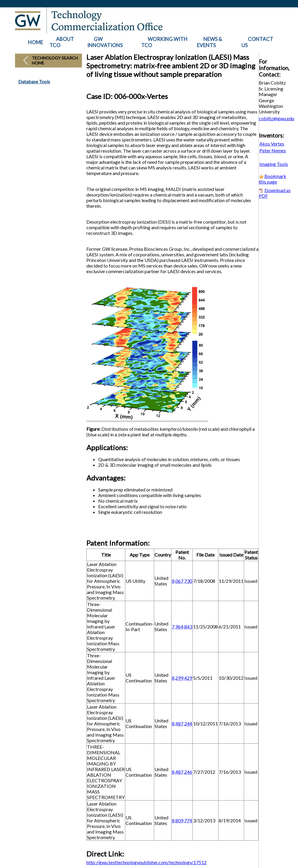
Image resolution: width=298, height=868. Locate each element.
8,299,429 (182, 678)
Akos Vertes (272, 144)
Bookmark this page (273, 179)
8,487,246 (182, 772)
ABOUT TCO (62, 42)
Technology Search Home (55, 60)
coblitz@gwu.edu (276, 118)
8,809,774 (182, 820)
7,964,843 (182, 627)
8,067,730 (182, 581)
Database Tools (34, 82)
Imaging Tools (274, 164)
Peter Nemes (273, 150)
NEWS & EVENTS (209, 42)
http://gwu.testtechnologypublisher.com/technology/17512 (146, 862)
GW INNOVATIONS (105, 42)
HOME (36, 42)
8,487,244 (182, 723)
